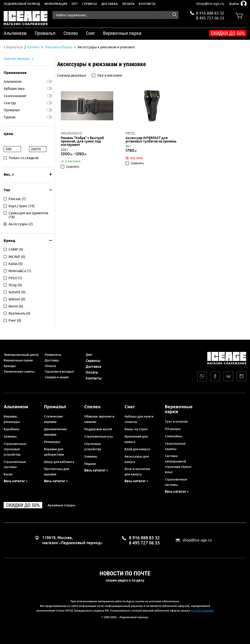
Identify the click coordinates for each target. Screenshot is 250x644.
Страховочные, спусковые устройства (15, 449)
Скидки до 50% (228, 33)
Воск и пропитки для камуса (137, 471)
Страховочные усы (99, 436)
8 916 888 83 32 (210, 13)
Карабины (11, 429)
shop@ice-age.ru (210, 4)
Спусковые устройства (93, 446)
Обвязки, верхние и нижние (99, 419)
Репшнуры (52, 442)
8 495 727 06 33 (210, 18)
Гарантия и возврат (59, 371)
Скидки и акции (57, 377)
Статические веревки (53, 419)
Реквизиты (53, 355)
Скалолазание (15, 96)
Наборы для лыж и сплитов (139, 419)
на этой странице (202, 611)
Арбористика (14, 89)
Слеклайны (173, 436)
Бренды (10, 366)
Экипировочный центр (21, 355)
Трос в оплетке (176, 421)
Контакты (147, 4)
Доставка (110, 4)
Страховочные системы (15, 464)
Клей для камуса (137, 449)
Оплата (128, 4)
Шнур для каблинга (59, 462)
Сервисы (90, 4)
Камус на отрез (136, 429)
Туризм (10, 117)
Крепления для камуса (136, 439)
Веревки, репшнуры (12, 419)
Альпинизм (13, 82)
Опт (75, 4)
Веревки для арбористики (54, 452)
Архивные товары (61, 505)
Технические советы (19, 371)
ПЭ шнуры (173, 429)
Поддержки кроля (98, 429)
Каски (8, 474)
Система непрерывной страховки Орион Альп (178, 464)
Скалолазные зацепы (175, 446)
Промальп (12, 110)
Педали (90, 464)
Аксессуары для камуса (137, 459)
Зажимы (10, 436)
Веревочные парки (18, 360)
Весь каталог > (16, 481)
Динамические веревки (55, 432)
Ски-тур (10, 103)
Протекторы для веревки (57, 471)
